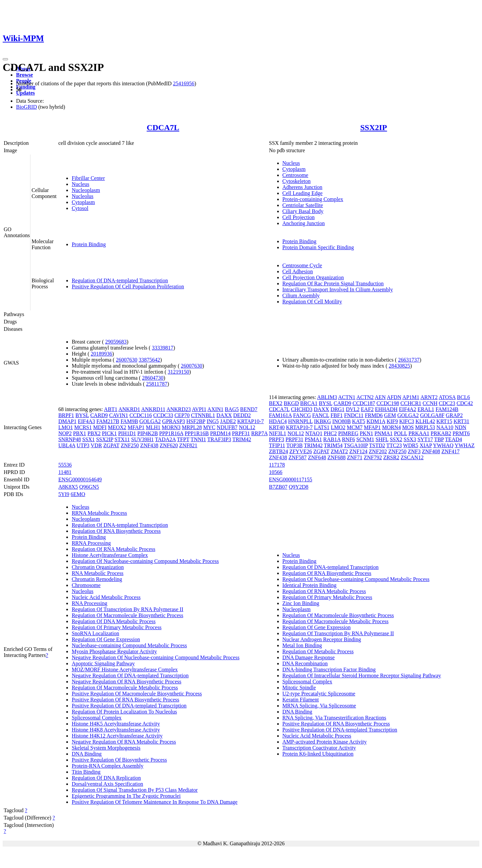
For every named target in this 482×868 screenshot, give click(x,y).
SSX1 (89, 439)
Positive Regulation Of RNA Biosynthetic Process (125, 700)
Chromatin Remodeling (97, 579)
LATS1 (322, 427)
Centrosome (295, 175)
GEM (390, 415)
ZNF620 (169, 445)
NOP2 (65, 433)
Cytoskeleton (297, 181)
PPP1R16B (197, 433)
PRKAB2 (441, 433)
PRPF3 (277, 439)
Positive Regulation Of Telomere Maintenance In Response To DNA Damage (154, 802)
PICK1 (109, 433)
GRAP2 (454, 415)
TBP (439, 439)
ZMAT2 (339, 451)
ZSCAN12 (412, 457)
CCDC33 (163, 415)
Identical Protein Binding (310, 585)
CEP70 (182, 415)
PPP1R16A (171, 433)
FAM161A (280, 415)
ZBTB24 (279, 451)
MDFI (100, 427)
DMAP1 (67, 421)
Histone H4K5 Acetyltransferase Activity (116, 724)
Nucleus (80, 184)
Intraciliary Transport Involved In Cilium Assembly (338, 290)
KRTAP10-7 (251, 421)
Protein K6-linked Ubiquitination (318, 754)
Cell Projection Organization (313, 277)
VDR (96, 445)
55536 (65, 465)
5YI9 (64, 494)
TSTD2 (377, 445)
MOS (408, 427)
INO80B (342, 421)
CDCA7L (163, 127)
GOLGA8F (432, 415)
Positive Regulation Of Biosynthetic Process (119, 760)
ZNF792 (373, 457)
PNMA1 (384, 433)
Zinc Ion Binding (301, 603)
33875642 (149, 360)
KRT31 (461, 421)
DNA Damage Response (309, 657)
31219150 (178, 372)
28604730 (153, 378)
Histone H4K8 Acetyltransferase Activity (116, 730)
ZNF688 (336, 457)
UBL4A (67, 445)
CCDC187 (364, 403)
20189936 (101, 354)
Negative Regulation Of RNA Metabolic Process (124, 742)
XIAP (426, 445)
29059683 (116, 342)
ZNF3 (414, 451)
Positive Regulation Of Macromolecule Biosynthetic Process (137, 694)
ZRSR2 (391, 457)
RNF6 (348, 439)
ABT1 (111, 409)
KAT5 (359, 421)
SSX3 (410, 439)
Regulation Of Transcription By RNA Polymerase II (127, 609)
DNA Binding (87, 754)
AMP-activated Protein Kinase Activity (325, 742)
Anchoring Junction (304, 223)
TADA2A (165, 439)
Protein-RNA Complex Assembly (107, 766)
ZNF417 (451, 451)
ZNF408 (431, 451)
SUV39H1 (143, 439)
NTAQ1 (314, 433)
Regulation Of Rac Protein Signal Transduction (333, 283)
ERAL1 (426, 409)
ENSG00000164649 (80, 479)
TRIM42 (242, 439)
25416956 (184, 83)
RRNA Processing (91, 543)
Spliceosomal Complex (97, 718)
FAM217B (108, 421)
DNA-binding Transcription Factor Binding (329, 669)
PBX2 (94, 433)
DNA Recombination (305, 663)
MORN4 (391, 427)
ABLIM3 (327, 397)
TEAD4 (454, 439)
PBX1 (79, 433)
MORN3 (171, 427)
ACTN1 (347, 397)
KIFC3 (407, 421)
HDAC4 (278, 421)
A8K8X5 (68, 487)
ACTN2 (365, 397)
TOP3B (295, 445)
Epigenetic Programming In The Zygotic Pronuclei (126, 796)
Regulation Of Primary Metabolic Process (116, 627)
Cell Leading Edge (303, 193)
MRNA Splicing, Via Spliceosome (319, 706)
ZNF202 (378, 451)
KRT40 (277, 427)
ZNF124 (358, 451)
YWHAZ (465, 445)
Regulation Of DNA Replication (106, 778)
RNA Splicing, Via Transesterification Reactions (334, 718)
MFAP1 (136, 427)
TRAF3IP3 (219, 439)
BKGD (291, 403)
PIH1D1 (127, 433)
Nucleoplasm (86, 190)
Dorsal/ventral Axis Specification (107, 784)
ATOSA (447, 397)
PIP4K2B (147, 433)
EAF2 (367, 409)
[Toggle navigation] (5, 59)
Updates (25, 93)
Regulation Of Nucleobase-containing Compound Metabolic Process (145, 561)
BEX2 (276, 403)
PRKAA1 (419, 433)
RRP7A (259, 433)
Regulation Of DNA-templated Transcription (120, 280)
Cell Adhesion (298, 271)
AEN (380, 397)
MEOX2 (117, 427)
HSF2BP (196, 421)
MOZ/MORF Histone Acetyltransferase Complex (125, 669)
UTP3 (83, 445)
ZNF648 (317, 457)
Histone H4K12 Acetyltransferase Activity (117, 736)
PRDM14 (220, 433)
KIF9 (392, 421)
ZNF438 (149, 445)
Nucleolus (83, 196)
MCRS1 (83, 427)
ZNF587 (298, 457)
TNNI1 (198, 439)
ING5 (213, 421)
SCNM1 (365, 439)
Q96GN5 (89, 487)
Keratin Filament (301, 700)
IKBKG (323, 421)
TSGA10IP (356, 445)
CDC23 (447, 403)
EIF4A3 (86, 421)
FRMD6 (374, 415)
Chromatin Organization (98, 567)
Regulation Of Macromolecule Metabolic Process (125, 688)
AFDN (394, 397)
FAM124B (447, 409)
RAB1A (332, 439)
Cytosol (80, 208)
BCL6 (463, 397)
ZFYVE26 (301, 451)
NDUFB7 (227, 427)
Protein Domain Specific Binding (318, 247)
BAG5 (232, 409)
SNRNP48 (70, 439)
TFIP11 (277, 445)
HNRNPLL (300, 421)
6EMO (78, 494)
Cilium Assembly (301, 296)
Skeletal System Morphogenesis (106, 748)
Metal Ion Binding (302, 645)
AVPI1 (199, 409)
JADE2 (228, 421)
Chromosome (86, 585)
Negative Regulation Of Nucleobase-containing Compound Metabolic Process (155, 657)
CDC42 (465, 403)
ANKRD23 (179, 409)
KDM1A (376, 421)
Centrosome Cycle (302, 265)
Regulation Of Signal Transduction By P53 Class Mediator (135, 790)
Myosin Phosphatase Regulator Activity (114, 651)
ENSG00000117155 (291, 479)
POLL (400, 433)
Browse (24, 75)
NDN (460, 427)
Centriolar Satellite (303, 205)
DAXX (224, 415)
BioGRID (26, 107)
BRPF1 (66, 415)
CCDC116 (141, 415)
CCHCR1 (411, 403)
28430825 (399, 366)
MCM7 (355, 427)
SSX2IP (374, 127)
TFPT (183, 439)
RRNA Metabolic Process (99, 513)
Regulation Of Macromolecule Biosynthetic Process (127, 615)
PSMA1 (313, 439)
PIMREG (348, 433)
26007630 (127, 360)
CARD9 (99, 415)
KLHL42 (425, 421)
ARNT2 (429, 397)
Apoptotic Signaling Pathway (103, 663)
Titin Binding (86, 772)
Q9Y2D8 (299, 487)
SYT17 (425, 439)
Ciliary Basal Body (303, 211)
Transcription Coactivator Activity (319, 748)
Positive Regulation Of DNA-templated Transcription (129, 706)
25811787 (156, 384)
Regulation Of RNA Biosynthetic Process (116, 531)
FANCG (302, 415)
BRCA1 (309, 403)
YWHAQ (443, 445)
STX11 (122, 439)
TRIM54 (333, 445)
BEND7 (249, 409)
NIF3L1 (278, 433)
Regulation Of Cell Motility (312, 302)
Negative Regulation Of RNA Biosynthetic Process (127, 682)
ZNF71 (354, 457)
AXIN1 (216, 409)
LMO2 (338, 427)
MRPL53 (425, 427)
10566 (276, 472)
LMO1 (66, 427)
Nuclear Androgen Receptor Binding (322, 639)
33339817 (163, 348)
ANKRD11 (153, 409)
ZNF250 (130, 445)
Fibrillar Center (88, 178)
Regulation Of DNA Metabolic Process (114, 621)
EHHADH (386, 409)
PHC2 (330, 433)
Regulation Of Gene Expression (106, 639)
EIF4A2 (408, 409)
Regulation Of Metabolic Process (318, 651)
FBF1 (336, 415)
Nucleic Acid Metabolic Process (106, 597)
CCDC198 (388, 403)
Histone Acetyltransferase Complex (110, 555)
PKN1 (367, 433)
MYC (209, 427)
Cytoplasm (83, 202)
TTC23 (394, 445)
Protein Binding (89, 244)
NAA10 (445, 427)
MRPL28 (192, 427)
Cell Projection (299, 217)
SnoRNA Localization (95, 633)
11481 (65, 472)
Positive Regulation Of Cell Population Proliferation (128, 286)
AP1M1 (411, 397)
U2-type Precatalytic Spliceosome (319, 694)
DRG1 (337, 409)
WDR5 (411, 445)
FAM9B (129, 421)
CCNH (430, 403)
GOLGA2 (150, 421)
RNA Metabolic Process (98, 573)
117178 (277, 465)
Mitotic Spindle (299, 688)
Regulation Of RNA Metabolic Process (113, 549)
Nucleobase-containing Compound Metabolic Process (129, 645)
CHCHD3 (302, 409)
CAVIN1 (119, 415)
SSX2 (396, 439)
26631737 (409, 360)
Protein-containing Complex (313, 199)
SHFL (382, 439)
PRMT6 (461, 433)
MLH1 (153, 427)
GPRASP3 (173, 421)
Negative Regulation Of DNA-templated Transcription (130, 676)
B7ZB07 (278, 487)
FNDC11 (354, 415)
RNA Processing (89, 603)
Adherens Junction (303, 187)
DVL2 (353, 409)
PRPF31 (241, 433)
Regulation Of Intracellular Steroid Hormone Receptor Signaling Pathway (362, 676)
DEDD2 (242, 415)
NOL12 (247, 427)
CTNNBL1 (203, 415)
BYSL (82, 415)
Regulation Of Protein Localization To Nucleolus (124, 712)
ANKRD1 (129, 409)
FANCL (321, 415)
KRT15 (444, 421)
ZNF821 (188, 445)
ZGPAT (111, 445)
